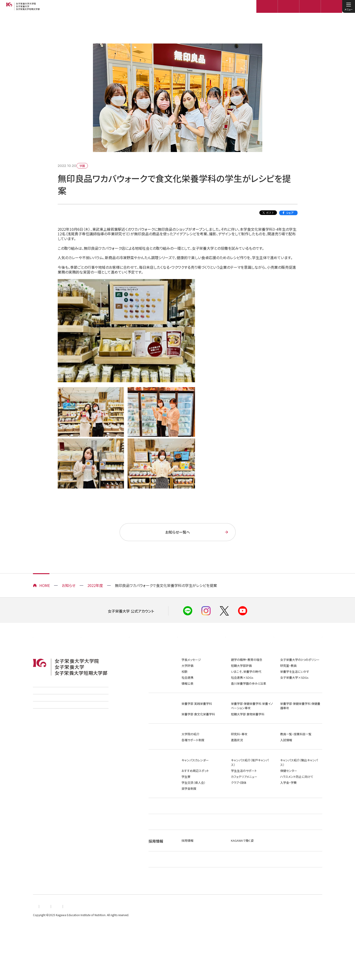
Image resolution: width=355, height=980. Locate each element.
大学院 (154, 756)
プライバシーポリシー (93, 955)
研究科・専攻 (239, 756)
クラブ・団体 (239, 804)
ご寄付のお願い (44, 738)
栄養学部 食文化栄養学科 (198, 736)
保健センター (289, 792)
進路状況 (237, 762)
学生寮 (186, 798)
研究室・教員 (288, 687)
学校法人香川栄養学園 (49, 715)
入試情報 (286, 762)
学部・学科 (157, 725)
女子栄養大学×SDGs (294, 699)
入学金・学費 (288, 804)
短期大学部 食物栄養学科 (248, 736)
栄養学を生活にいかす (295, 693)
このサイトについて (131, 955)
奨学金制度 (189, 810)
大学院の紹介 (190, 756)
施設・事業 (157, 852)
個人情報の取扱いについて (50, 955)
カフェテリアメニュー (244, 798)
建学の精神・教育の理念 (247, 681)
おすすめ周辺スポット (195, 792)
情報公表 (187, 705)
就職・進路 (157, 830)
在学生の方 (202, 654)
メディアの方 (250, 654)
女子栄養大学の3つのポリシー (300, 681)
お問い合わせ (164, 955)
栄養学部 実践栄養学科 (197, 725)
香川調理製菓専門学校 (49, 727)
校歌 (184, 693)
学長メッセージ (191, 681)
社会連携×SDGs (242, 699)
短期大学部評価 (241, 687)
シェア (290, 213)
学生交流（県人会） (194, 804)
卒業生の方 (105, 654)
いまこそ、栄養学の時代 (246, 693)
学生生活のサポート (244, 792)
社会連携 (187, 699)
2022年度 (95, 585)
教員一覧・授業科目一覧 (296, 756)
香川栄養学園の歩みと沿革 (249, 705)
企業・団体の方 (57, 654)
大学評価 (187, 687)
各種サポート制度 (193, 762)
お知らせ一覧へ (178, 532)
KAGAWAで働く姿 (242, 873)
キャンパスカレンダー (195, 782)
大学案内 (156, 681)
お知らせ (69, 585)
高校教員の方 (153, 654)
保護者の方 (298, 654)
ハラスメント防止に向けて (297, 798)
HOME (45, 585)
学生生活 (156, 782)
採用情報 (187, 873)
